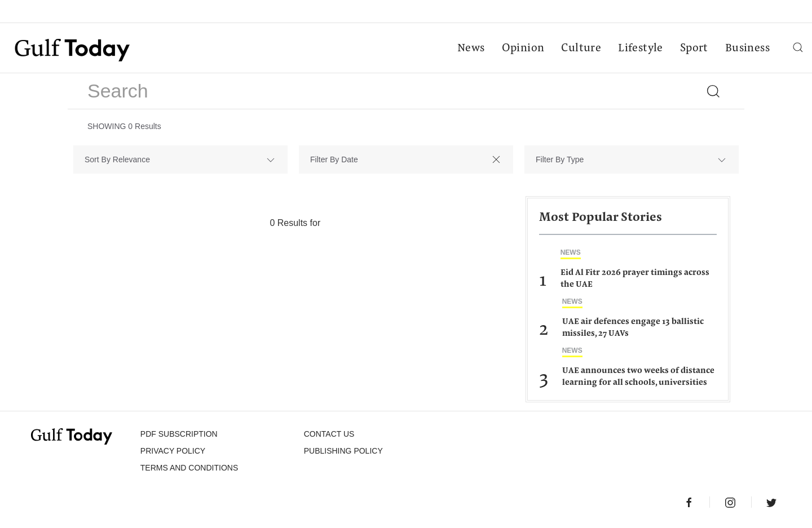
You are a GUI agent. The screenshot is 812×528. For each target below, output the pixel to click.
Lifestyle (641, 48)
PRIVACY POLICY (173, 451)
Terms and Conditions (189, 468)
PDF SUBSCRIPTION (179, 434)
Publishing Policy (343, 451)
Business (747, 48)
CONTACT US (329, 434)
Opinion (523, 48)
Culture (581, 48)
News (471, 48)
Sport (694, 48)
